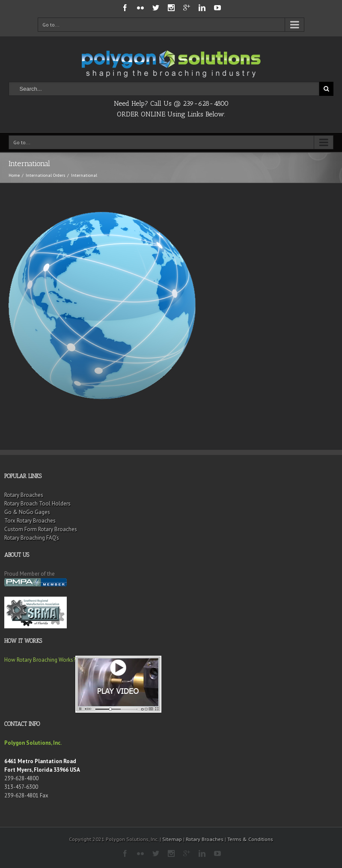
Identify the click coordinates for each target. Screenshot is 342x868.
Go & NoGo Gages (27, 512)
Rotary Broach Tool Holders (37, 504)
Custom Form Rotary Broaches (41, 529)
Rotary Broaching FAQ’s (32, 538)
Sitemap (172, 839)
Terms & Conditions (250, 839)
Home (14, 175)
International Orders (45, 175)
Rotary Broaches (24, 495)
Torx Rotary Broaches (30, 521)
